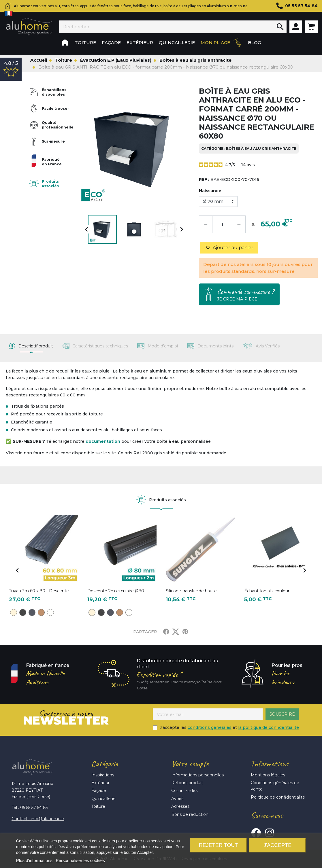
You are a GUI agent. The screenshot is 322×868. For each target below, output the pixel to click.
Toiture (98, 806)
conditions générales (210, 727)
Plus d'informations (34, 860)
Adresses (180, 806)
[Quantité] (222, 224)
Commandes (184, 791)
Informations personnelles (197, 775)
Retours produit (187, 783)
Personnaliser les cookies (80, 860)
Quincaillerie (103, 799)
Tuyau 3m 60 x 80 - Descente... (40, 591)
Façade (99, 791)
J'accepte (277, 845)
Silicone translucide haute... (193, 591)
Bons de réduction (190, 814)
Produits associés (50, 184)
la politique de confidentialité (269, 727)
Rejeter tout (218, 845)
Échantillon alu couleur (267, 591)
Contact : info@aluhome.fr (38, 819)
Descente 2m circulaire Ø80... (117, 591)
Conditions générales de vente (275, 786)
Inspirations (103, 775)
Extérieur (100, 783)
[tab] (31, 346)
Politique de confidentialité (278, 797)
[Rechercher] (166, 27)
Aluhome (29, 27)
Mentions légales (268, 775)
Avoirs (177, 799)
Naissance (210, 191)
